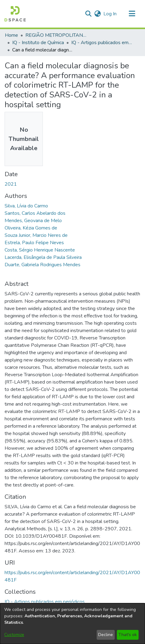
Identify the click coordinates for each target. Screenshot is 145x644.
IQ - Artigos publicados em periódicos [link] (102, 43)
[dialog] (72, 624)
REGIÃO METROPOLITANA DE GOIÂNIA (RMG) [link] (56, 35)
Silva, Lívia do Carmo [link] (26, 206)
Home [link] (11, 35)
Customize (14, 635)
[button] (15, 14)
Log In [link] (110, 14)
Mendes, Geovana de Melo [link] (33, 221)
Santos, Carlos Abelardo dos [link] (35, 213)
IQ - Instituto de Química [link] (38, 43)
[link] (45, 602)
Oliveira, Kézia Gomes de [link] (31, 228)
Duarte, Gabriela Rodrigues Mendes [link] (43, 265)
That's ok (128, 635)
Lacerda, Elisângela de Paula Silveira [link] (43, 257)
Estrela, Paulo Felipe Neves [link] (34, 243)
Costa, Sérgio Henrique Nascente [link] (40, 250)
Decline (106, 635)
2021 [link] (11, 184)
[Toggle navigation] (132, 14)
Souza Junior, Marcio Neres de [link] (36, 235)
